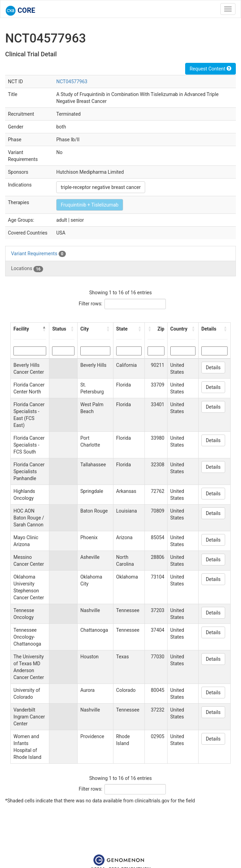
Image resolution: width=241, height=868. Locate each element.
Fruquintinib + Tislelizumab (89, 205)
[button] (44, 329)
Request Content (210, 69)
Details (213, 368)
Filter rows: (91, 304)
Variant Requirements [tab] (38, 254)
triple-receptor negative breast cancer (101, 187)
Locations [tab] (27, 269)
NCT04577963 (72, 82)
